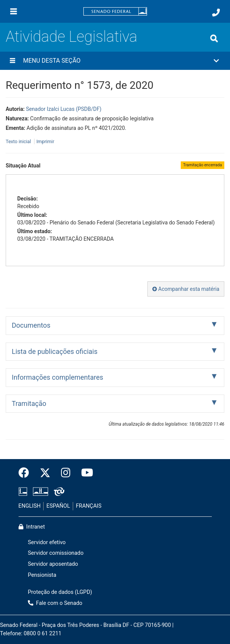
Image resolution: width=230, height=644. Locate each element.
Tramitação (29, 403)
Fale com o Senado (55, 603)
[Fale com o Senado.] (216, 13)
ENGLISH (30, 506)
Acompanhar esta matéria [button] (186, 289)
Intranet (32, 527)
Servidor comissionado (56, 553)
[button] (115, 61)
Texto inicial (19, 141)
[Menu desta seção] (13, 61)
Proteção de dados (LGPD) (60, 592)
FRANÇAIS (89, 506)
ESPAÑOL (58, 506)
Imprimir (45, 141)
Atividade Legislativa (71, 37)
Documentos (31, 325)
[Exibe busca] (214, 38)
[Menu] (14, 11)
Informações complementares (57, 377)
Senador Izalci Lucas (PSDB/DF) (63, 109)
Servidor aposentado (53, 564)
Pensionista (42, 575)
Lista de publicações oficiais (55, 351)
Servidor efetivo (47, 542)
